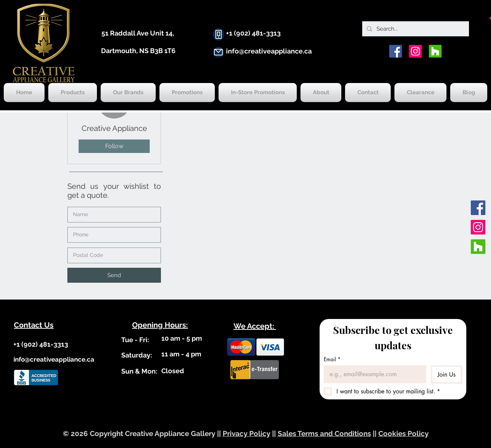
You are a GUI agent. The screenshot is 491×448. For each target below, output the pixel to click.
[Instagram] (415, 51)
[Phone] (219, 34)
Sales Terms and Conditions (324, 433)
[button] (114, 275)
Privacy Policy (246, 433)
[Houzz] (435, 51)
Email (332, 359)
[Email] (373, 374)
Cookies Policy (403, 433)
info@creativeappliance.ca (269, 51)
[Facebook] (396, 51)
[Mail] (219, 52)
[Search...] (415, 29)
